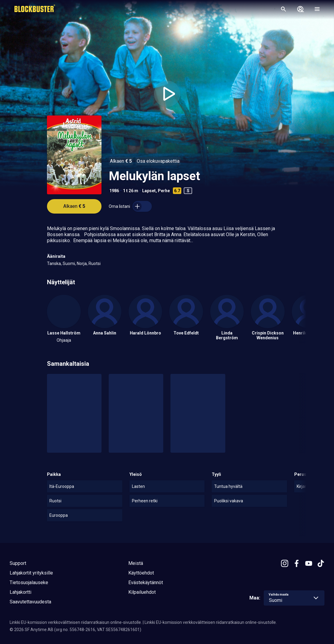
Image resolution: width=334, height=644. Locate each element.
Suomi (69, 263)
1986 (114, 191)
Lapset (149, 191)
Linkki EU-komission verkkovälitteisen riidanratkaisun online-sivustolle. (76, 622)
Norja (82, 263)
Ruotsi (95, 263)
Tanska (54, 263)
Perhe (164, 191)
